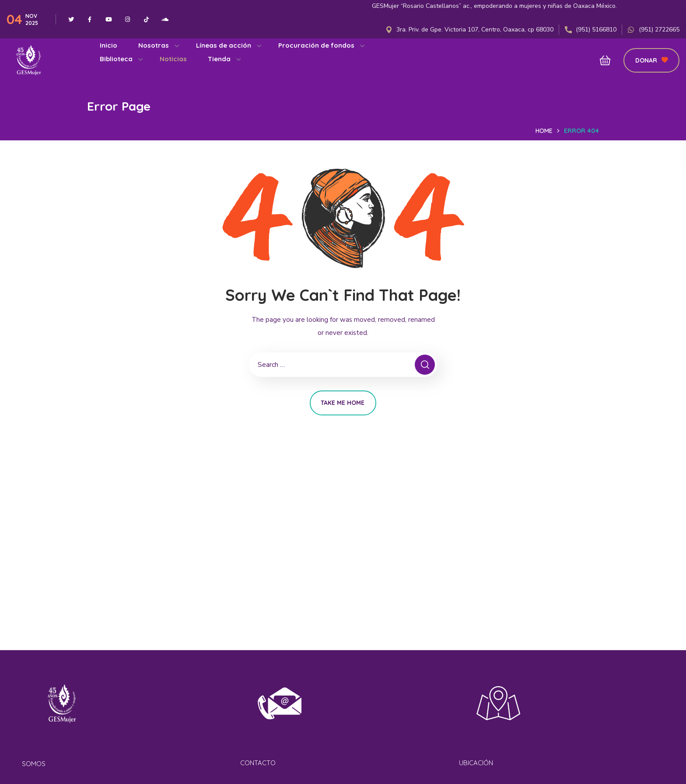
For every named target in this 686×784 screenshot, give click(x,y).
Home (544, 131)
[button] (603, 60)
